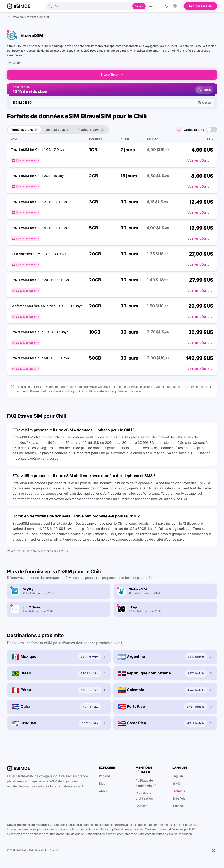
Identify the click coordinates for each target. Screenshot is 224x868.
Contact (141, 806)
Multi (151, 6)
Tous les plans (25, 130)
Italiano (178, 806)
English (178, 776)
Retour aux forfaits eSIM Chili (28, 17)
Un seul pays (58, 130)
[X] (213, 851)
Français (179, 791)
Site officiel (112, 74)
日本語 (177, 783)
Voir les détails (200, 160)
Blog (102, 783)
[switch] (212, 130)
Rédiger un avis (200, 6)
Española (179, 798)
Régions (105, 776)
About (103, 791)
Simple (139, 6)
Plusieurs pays (91, 130)
